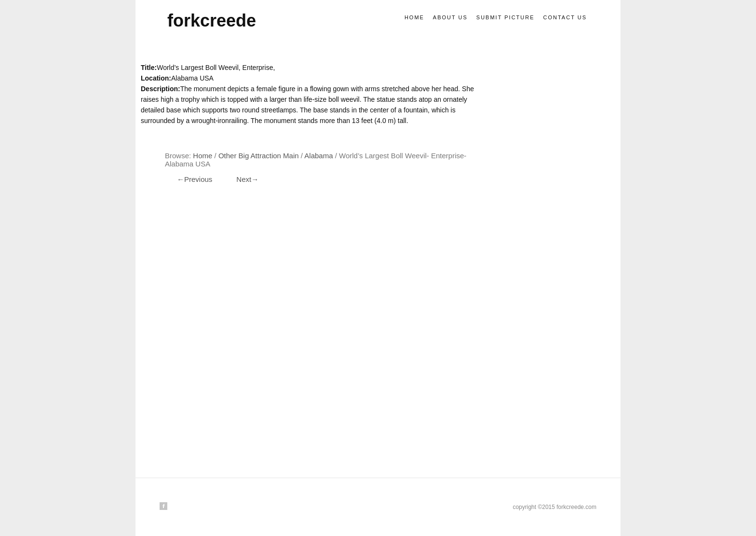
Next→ (247, 179)
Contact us (565, 17)
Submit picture (506, 17)
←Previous (195, 179)
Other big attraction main (259, 156)
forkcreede (212, 21)
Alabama (318, 156)
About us (450, 17)
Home (414, 17)
